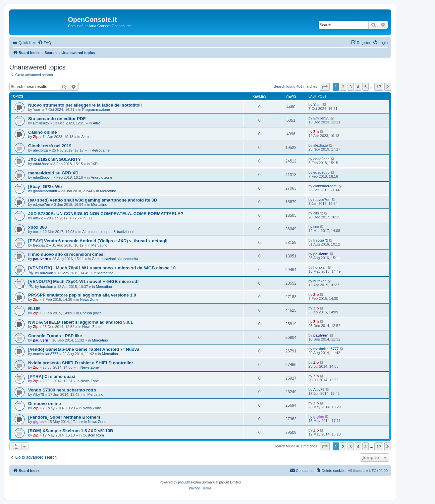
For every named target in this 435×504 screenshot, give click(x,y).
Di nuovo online (45, 404)
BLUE (34, 309)
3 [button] (351, 87)
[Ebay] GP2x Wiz (45, 186)
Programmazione (96, 110)
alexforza (41, 150)
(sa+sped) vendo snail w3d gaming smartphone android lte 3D (93, 200)
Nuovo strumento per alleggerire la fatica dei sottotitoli (85, 105)
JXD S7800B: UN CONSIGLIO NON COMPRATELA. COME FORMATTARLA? (106, 214)
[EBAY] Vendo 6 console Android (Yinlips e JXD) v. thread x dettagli (98, 241)
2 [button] (343, 87)
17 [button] (379, 87)
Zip (36, 137)
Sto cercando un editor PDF (57, 119)
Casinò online (42, 132)
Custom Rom (93, 435)
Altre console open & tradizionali (108, 232)
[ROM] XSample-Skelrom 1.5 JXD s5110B (71, 431)
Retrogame (100, 150)
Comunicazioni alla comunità (115, 259)
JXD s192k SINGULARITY (54, 159)
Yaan (37, 110)
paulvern (41, 259)
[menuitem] (44, 43)
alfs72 (38, 218)
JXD (94, 164)
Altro (97, 123)
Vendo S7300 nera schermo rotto (62, 390)
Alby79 (39, 394)
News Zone (89, 299)
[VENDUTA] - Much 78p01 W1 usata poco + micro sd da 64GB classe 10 (102, 268)
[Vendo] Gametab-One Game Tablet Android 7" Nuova (84, 349)
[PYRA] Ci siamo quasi (52, 376)
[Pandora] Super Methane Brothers (64, 417)
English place (91, 313)
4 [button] (358, 87)
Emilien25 (41, 123)
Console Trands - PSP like (55, 336)
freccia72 (41, 245)
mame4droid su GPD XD (53, 173)
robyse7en (42, 205)
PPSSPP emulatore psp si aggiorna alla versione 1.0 (82, 295)
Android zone (102, 177)
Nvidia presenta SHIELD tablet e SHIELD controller (81, 363)
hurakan (47, 273)
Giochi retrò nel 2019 (50, 146)
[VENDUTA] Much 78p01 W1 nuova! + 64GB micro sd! (83, 281)
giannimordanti (45, 191)
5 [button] (366, 87)
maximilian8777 (46, 354)
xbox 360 (37, 227)
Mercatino (108, 191)
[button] (325, 87)
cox (36, 232)
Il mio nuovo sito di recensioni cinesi (66, 254)
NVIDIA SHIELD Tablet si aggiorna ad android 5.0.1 (81, 322)
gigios (38, 422)
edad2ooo (41, 164)
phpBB (183, 482)
